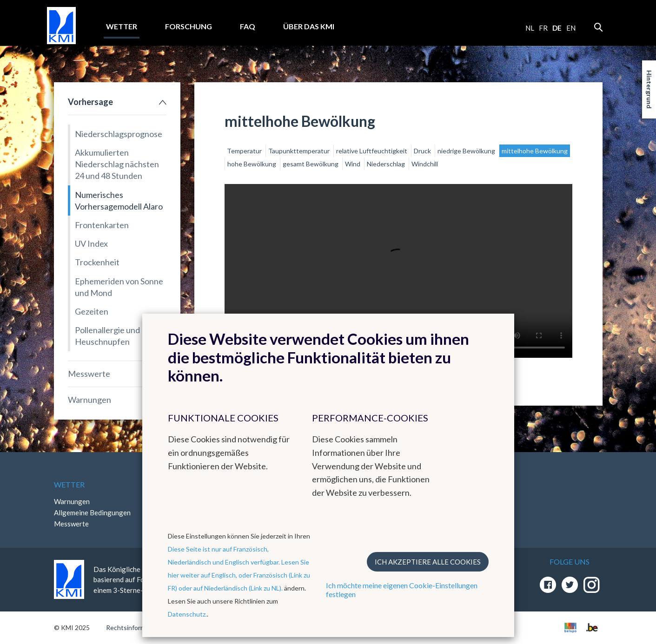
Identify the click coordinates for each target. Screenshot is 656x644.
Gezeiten (92, 311)
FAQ (248, 26)
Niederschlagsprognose (119, 134)
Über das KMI (309, 26)
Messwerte (89, 374)
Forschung (189, 26)
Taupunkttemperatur (300, 151)
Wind (353, 164)
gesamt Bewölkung (311, 164)
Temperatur (245, 151)
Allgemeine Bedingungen (92, 513)
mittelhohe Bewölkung (535, 151)
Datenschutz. (187, 614)
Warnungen (89, 400)
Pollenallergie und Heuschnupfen (107, 336)
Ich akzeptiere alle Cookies (428, 562)
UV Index (91, 243)
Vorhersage (90, 102)
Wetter (122, 26)
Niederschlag (387, 164)
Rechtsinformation (133, 628)
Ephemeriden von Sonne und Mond (119, 287)
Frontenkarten (102, 225)
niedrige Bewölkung (467, 151)
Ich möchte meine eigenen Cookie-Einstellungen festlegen (402, 590)
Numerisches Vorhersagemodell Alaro (119, 200)
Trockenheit (97, 262)
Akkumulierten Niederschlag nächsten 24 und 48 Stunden (117, 164)
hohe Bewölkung (252, 164)
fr (543, 28)
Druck (423, 151)
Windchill (425, 164)
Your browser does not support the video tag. (398, 271)
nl (530, 28)
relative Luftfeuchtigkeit (372, 151)
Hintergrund (649, 89)
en (571, 28)
